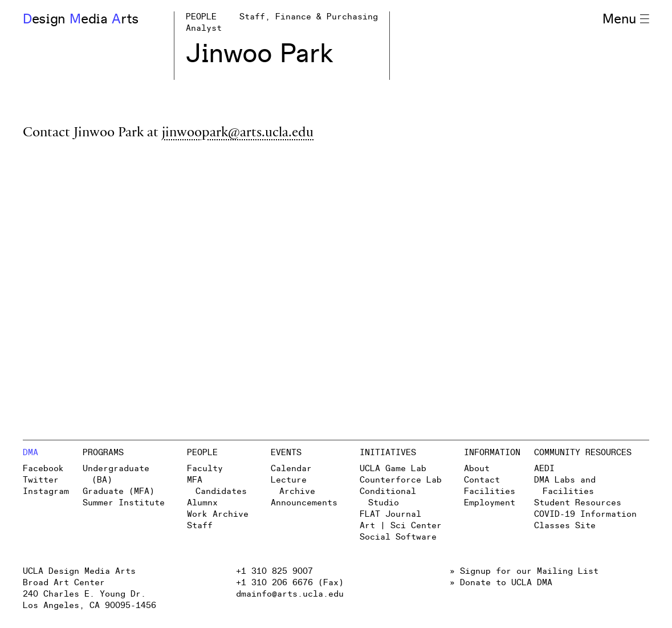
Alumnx (202, 503)
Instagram (46, 491)
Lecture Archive (293, 486)
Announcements (304, 503)
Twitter (41, 480)
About (477, 469)
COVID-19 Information (585, 514)
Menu (626, 19)
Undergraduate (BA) (116, 474)
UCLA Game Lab (393, 469)
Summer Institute (124, 503)
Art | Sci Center (401, 526)
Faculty (205, 469)
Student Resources (578, 503)
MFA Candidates (217, 486)
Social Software (398, 537)
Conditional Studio (388, 497)
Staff (200, 526)
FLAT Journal (390, 514)
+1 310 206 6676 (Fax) (290, 583)
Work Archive (218, 514)
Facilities (490, 491)
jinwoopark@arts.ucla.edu (238, 134)
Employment (490, 503)
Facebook (43, 469)
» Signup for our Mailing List (524, 571)
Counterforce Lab (401, 480)
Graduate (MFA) (119, 491)
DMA (30, 453)
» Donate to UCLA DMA (501, 583)
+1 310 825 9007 (274, 571)
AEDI (544, 469)
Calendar (291, 469)
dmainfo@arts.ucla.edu (290, 594)
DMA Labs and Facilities (565, 486)
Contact (482, 480)
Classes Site (565, 526)
